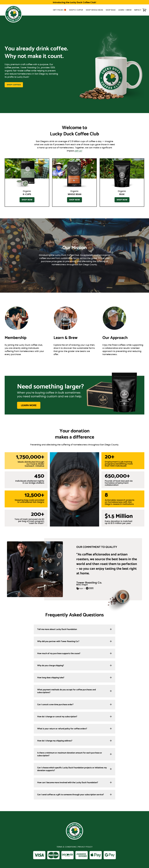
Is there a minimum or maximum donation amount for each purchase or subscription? (70, 754)
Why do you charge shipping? (51, 666)
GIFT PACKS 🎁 (60, 10)
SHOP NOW (27, 200)
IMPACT (138, 10)
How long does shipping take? (51, 678)
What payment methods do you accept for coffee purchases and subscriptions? (67, 691)
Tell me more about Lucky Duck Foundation (57, 629)
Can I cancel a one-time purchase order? (55, 705)
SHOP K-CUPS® (76, 10)
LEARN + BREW (125, 10)
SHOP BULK (111, 10)
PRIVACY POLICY (85, 847)
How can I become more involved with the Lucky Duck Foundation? (68, 783)
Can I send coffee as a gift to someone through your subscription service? (71, 795)
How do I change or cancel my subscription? (57, 717)
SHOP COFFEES (14, 85)
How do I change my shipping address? (55, 741)
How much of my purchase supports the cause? (59, 653)
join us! (79, 151)
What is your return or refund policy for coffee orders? (62, 729)
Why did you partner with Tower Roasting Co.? (58, 641)
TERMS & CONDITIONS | (67, 847)
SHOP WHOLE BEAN (94, 10)
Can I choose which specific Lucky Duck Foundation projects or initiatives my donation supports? (72, 769)
